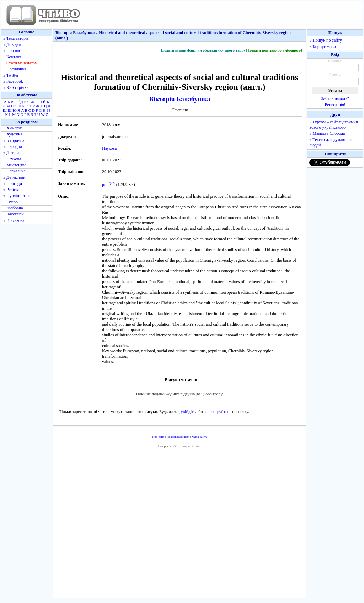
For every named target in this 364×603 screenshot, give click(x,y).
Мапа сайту (199, 437)
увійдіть (188, 412)
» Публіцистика (17, 196)
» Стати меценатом (20, 63)
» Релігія (11, 190)
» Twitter (11, 75)
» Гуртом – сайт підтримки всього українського (334, 125)
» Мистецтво (15, 165)
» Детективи (14, 177)
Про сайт (158, 437)
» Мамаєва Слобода (327, 133)
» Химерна (13, 128)
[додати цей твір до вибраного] (275, 50)
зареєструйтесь (217, 412)
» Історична (14, 140)
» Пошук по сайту (325, 40)
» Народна (13, 146)
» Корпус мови (323, 47)
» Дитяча (11, 153)
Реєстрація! (335, 105)
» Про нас (12, 50)
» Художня (13, 134)
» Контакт (12, 57)
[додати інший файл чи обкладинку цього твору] (204, 50)
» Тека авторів (16, 38)
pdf (105, 185)
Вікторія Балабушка (180, 99)
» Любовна (13, 208)
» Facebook (13, 81)
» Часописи (14, 214)
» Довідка (12, 44)
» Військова (14, 220)
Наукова (109, 148)
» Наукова (12, 159)
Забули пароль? (335, 98)
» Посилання (15, 69)
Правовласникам (178, 437)
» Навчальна (14, 171)
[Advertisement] (180, 525)
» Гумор (10, 202)
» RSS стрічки (16, 87)
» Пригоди (13, 183)
